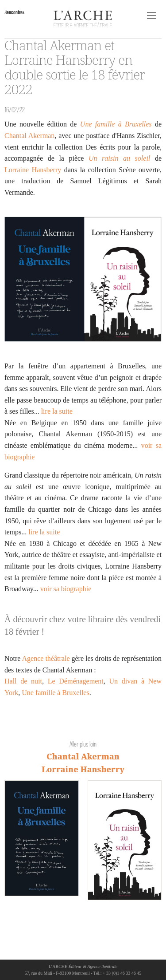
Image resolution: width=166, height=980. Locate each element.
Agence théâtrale (46, 658)
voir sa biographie (66, 589)
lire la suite (57, 411)
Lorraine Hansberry (33, 170)
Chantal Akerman (29, 136)
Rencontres (14, 12)
